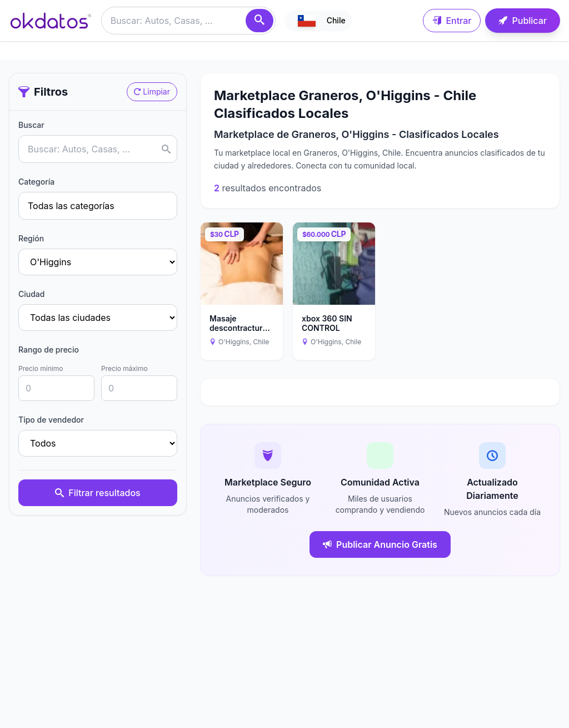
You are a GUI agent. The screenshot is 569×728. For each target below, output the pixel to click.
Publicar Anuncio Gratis (380, 544)
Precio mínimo (41, 368)
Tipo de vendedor (51, 420)
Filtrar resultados (98, 493)
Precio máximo (124, 368)
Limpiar (152, 91)
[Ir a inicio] (51, 21)
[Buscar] (259, 21)
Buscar (31, 125)
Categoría (36, 182)
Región (31, 238)
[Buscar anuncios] (188, 21)
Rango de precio (49, 350)
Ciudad (31, 294)
